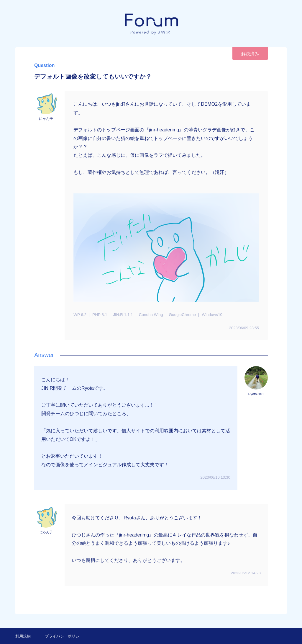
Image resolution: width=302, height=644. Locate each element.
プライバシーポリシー (64, 636)
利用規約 (23, 636)
